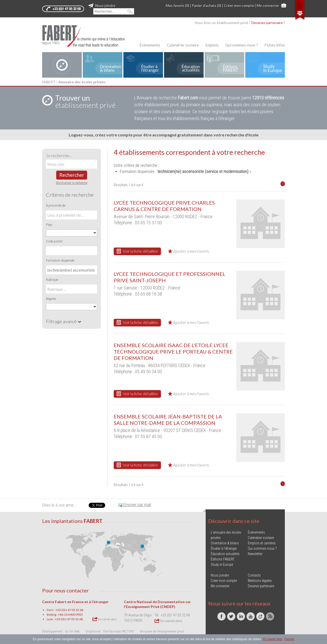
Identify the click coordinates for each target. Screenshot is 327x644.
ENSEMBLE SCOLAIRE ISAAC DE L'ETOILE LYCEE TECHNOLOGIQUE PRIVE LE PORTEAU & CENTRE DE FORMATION (173, 352)
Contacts (254, 575)
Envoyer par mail (135, 505)
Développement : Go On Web (61, 631)
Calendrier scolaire (183, 45)
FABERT (49, 82)
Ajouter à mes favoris (188, 251)
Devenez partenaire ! (268, 23)
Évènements (150, 45)
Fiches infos (275, 45)
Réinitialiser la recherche (72, 183)
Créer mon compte (239, 5)
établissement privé (85, 101)
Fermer (289, 639)
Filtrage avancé (64, 321)
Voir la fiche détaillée (137, 251)
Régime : (52, 299)
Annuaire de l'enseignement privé (162, 631)
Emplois (212, 45)
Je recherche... (59, 155)
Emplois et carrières (262, 543)
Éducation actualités (225, 554)
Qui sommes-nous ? (242, 45)
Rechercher (72, 175)
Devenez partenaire (261, 586)
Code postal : (55, 241)
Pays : (50, 225)
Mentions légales (260, 581)
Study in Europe (222, 565)
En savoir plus (105, 619)
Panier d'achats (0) (207, 5)
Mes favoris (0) (177, 5)
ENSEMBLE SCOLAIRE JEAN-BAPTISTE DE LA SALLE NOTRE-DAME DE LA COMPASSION (168, 420)
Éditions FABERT (223, 559)
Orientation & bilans (225, 543)
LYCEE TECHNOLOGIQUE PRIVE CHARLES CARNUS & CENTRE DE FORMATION (164, 206)
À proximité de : (56, 206)
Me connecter (268, 5)
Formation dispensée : (61, 260)
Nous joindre (102, 5)
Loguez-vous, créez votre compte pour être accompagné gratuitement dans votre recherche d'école (164, 135)
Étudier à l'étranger (224, 548)
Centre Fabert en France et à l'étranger (75, 602)
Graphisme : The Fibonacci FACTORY (110, 631)
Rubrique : (53, 280)
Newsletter (255, 554)
